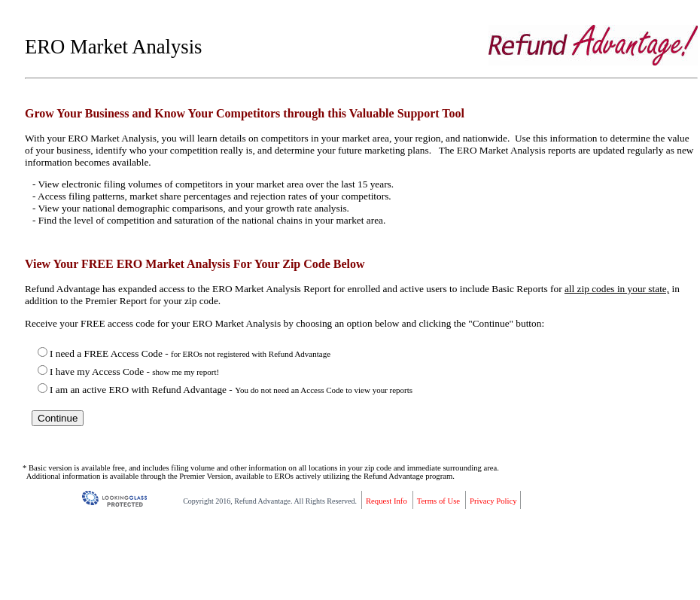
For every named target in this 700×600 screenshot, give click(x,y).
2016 (223, 501)
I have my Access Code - (134, 372)
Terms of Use (438, 501)
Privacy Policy (493, 501)
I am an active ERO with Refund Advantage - (231, 390)
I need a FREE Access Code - (190, 353)
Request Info (387, 501)
